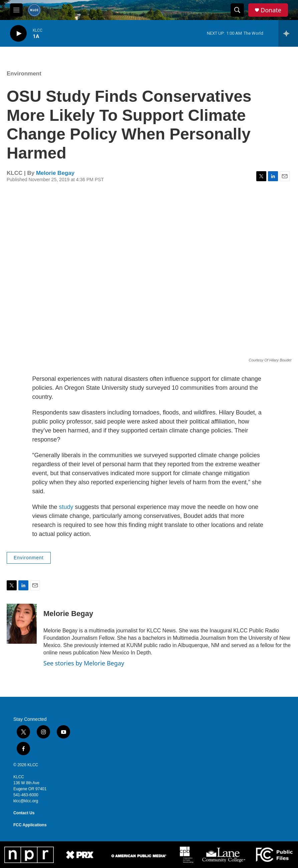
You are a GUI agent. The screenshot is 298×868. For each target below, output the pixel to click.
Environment (24, 74)
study (66, 507)
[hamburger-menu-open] (16, 10)
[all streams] (288, 33)
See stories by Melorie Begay (84, 663)
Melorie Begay (55, 173)
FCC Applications (30, 825)
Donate (271, 10)
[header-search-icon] (237, 10)
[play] (18, 34)
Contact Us (24, 813)
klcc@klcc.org (26, 801)
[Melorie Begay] (22, 624)
